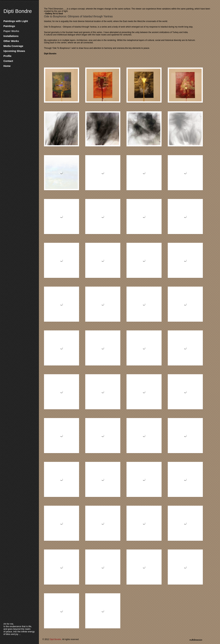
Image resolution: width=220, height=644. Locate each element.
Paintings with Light (16, 21)
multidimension (196, 639)
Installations (11, 36)
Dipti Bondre (18, 11)
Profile (7, 56)
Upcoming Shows (14, 51)
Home (7, 66)
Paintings (9, 26)
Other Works (11, 41)
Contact (8, 61)
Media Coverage (13, 46)
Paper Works (11, 31)
